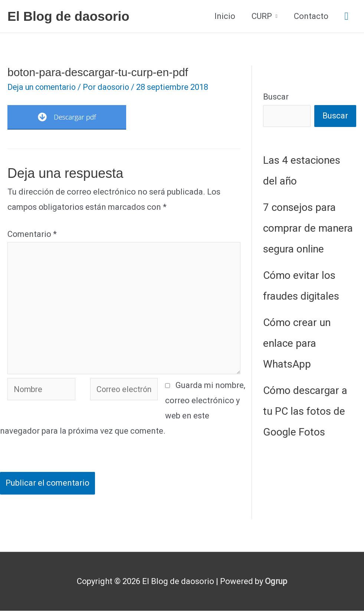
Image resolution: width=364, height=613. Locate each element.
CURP (262, 16)
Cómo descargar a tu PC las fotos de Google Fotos (305, 411)
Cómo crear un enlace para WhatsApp (297, 343)
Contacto (311, 16)
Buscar (276, 97)
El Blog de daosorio (68, 16)
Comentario (32, 234)
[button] (347, 17)
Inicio (225, 16)
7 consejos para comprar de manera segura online (308, 228)
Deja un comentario (44, 87)
